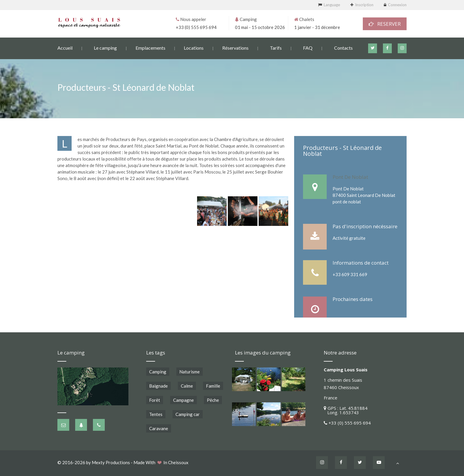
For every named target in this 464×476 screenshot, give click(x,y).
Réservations (235, 47)
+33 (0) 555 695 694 (196, 27)
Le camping (105, 47)
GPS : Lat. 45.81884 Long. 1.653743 (346, 410)
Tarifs (276, 47)
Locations (194, 47)
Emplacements (150, 47)
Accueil (65, 47)
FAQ (308, 47)
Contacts (343, 47)
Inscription (364, 5)
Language (332, 5)
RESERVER (385, 24)
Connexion (397, 5)
